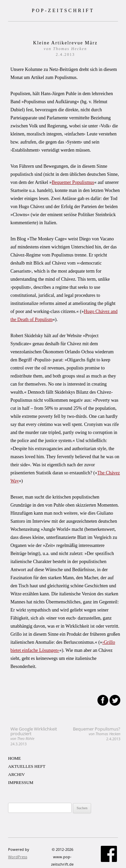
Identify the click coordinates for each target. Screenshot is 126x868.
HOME (14, 758)
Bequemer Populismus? (97, 734)
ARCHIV (16, 774)
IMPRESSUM (21, 782)
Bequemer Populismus (73, 182)
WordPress (18, 857)
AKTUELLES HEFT (27, 766)
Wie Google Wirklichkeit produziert (34, 736)
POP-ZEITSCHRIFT (63, 10)
